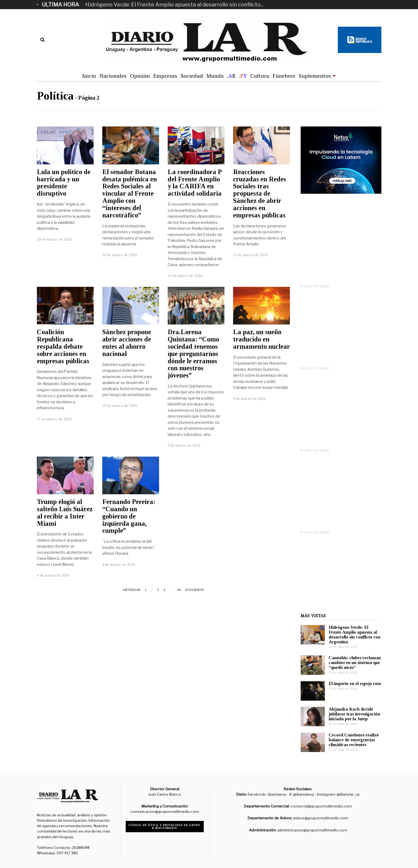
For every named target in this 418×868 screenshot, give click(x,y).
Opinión (140, 76)
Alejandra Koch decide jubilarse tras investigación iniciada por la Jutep (354, 714)
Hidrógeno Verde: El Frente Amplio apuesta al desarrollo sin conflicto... (174, 5)
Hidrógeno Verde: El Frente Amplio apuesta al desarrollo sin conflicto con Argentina (354, 635)
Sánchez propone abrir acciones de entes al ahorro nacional (127, 343)
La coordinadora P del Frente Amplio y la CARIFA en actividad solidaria (195, 183)
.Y (243, 76)
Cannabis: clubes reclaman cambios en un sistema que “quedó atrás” (355, 663)
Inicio (89, 76)
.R (231, 76)
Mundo (215, 76)
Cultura (260, 76)
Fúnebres (284, 76)
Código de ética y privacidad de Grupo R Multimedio (165, 827)
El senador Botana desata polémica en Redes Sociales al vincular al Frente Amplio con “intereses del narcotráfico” (130, 193)
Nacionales (113, 76)
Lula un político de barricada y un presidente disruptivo (64, 183)
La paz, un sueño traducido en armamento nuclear (261, 339)
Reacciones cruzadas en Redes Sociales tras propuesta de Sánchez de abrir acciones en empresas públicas (260, 193)
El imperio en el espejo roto (355, 684)
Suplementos (315, 76)
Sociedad (192, 76)
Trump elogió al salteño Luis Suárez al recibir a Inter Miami (65, 512)
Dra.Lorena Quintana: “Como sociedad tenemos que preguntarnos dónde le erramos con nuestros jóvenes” (193, 354)
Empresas (165, 76)
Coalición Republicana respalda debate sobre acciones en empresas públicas (63, 346)
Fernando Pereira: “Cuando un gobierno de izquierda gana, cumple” (129, 516)
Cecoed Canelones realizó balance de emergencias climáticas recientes (354, 740)
